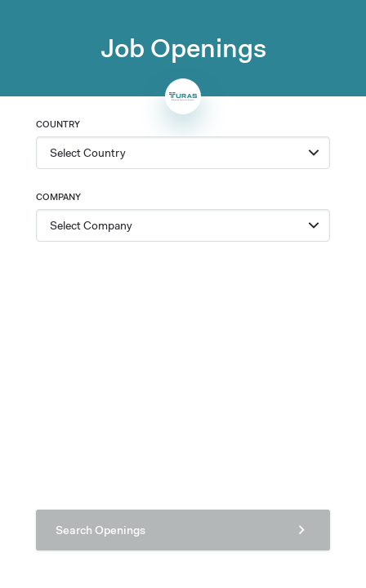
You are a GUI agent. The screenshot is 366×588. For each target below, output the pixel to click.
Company (58, 197)
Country (58, 124)
